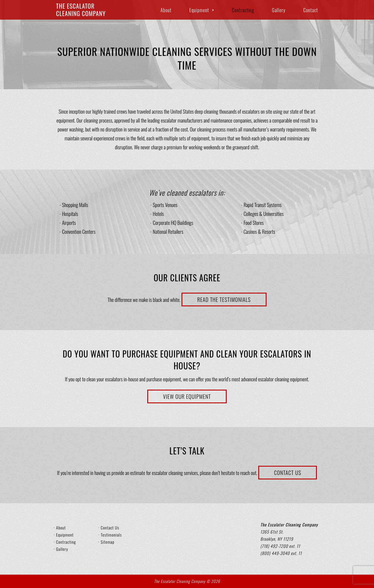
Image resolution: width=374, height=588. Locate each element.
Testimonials (111, 535)
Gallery (279, 10)
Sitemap (108, 542)
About (166, 10)
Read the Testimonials (224, 300)
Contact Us (288, 473)
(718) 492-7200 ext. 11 (280, 546)
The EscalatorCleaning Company (81, 10)
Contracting (243, 10)
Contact (310, 10)
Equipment (199, 10)
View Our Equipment (187, 396)
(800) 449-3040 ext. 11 (281, 553)
